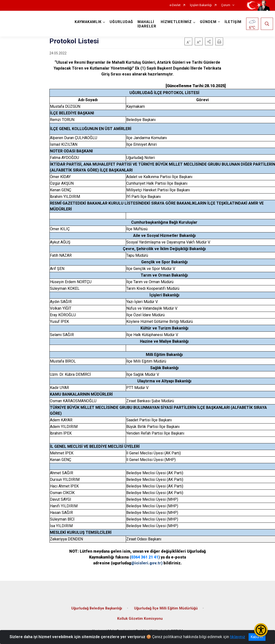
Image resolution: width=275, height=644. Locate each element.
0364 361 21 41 (145, 557)
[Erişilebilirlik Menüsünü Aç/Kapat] (261, 630)
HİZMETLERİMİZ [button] (176, 22)
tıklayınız (238, 637)
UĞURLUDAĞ (121, 22)
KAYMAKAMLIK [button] (88, 22)
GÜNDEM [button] (208, 22)
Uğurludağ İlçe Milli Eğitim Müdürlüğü (166, 608)
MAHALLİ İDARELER (147, 24)
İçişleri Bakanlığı (201, 5)
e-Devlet (175, 5)
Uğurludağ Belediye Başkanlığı (97, 608)
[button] (209, 41)
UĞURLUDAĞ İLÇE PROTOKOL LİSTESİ (164, 93)
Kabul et (257, 637)
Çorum (226, 5)
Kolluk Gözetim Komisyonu (140, 618)
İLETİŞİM (233, 22)
